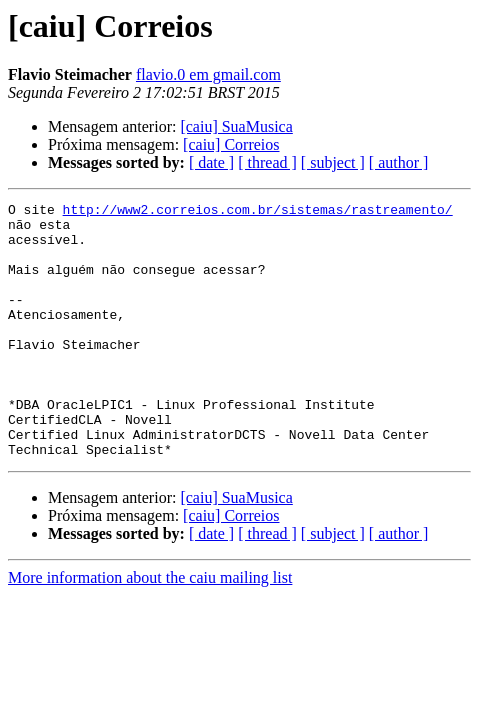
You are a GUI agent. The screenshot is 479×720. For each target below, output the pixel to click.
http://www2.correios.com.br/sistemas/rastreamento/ (258, 212)
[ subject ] (333, 162)
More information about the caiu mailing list (150, 628)
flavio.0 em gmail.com (208, 74)
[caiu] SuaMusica (236, 126)
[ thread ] (267, 162)
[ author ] (399, 162)
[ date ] (211, 162)
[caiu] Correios (231, 144)
